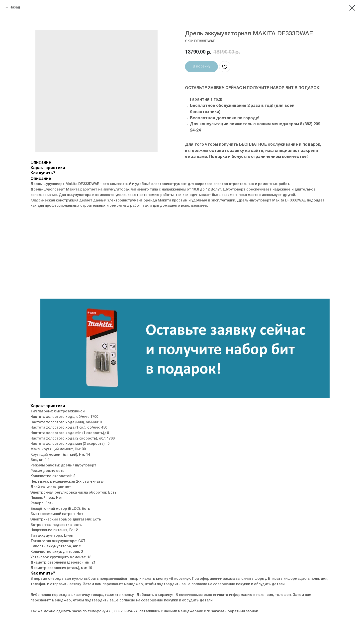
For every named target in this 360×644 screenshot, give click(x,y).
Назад (15, 8)
